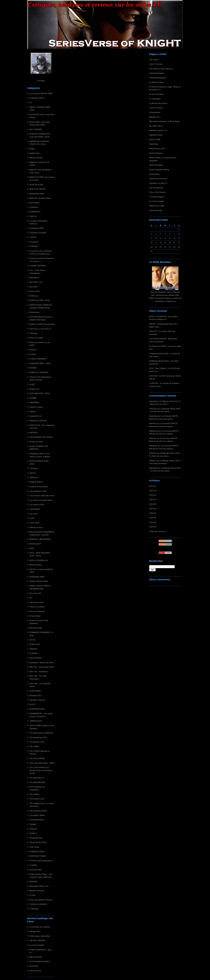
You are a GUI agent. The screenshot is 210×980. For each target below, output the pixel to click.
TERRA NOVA (36, 721)
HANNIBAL (34, 402)
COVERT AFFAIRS (38, 266)
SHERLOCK (35, 644)
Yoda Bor (153, 409)
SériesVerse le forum (158, 179)
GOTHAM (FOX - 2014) (40, 393)
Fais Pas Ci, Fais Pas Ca (40, 329)
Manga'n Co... (155, 117)
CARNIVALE (35, 212)
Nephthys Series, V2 (158, 130)
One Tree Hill (35, 593)
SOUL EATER (36, 658)
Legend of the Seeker (39, 486)
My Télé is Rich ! (156, 126)
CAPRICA (34, 207)
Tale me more (35, 971)
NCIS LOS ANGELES (39, 560)
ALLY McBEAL (36, 129)
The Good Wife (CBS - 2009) (42, 763)
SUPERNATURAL (37, 709)
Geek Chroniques (157, 73)
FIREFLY (33, 350)
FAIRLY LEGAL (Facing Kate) (42, 324)
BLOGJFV (34, 966)
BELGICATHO (36, 957)
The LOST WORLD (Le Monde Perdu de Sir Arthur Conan (41, 770)
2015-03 (153, 486)
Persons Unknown (37, 611)
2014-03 (153, 527)
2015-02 (153, 490)
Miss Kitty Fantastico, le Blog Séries (164, 121)
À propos (41, 81)
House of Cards (36, 442)
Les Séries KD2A (37, 505)
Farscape (34, 333)
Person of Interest (37, 607)
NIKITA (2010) (36, 565)
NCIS (32, 548)
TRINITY (33, 833)
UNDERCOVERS (37, 852)
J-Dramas (34, 468)
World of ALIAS (156, 210)
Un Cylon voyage (156, 201)
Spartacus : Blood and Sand (42, 662)
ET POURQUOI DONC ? (40, 961)
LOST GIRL (35, 523)
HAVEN (33, 412)
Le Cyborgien (155, 99)
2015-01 (153, 495)
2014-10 (153, 499)
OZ (31, 598)
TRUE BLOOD (36, 838)
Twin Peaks (34, 847)
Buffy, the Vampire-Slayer (40, 198)
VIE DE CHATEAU (37, 940)
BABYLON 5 (35, 153)
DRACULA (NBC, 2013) (40, 300)
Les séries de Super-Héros (41, 500)
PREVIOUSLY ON (157, 148)
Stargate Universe (37, 700)
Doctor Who (35, 291)
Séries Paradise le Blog (159, 169)
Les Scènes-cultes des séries (42, 495)
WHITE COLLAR (37, 891)
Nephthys (153, 416)
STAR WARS (35, 691)
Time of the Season (157, 192)
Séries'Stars (154, 174)
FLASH (33, 354)
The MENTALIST (37, 778)
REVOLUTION (36, 628)
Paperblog (154, 144)
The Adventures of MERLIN (41, 733)
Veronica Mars (36, 870)
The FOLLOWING (37, 758)
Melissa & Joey (36, 527)
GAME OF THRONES (39, 372)
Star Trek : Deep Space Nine (42, 667)
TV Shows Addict (156, 197)
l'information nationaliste (40, 936)
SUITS (32, 704)
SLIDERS (34, 653)
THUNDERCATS (37, 820)
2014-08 (153, 509)
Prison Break (35, 616)
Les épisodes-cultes (38, 491)
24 (31, 102)
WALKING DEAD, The (39, 886)
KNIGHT (153, 423)
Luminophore (155, 112)
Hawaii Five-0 (35, 416)
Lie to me (33, 514)
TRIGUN (33, 829)
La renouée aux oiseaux (40, 927)
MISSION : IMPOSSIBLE (40, 539)
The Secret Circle (37, 799)
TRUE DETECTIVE (38, 842)
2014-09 (153, 504)
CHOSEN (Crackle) (38, 233)
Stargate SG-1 (36, 695)
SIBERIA (33, 649)
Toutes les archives (157, 531)
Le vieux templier (37, 945)
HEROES (34, 433)
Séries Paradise (156, 165)
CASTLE (33, 216)
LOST (32, 518)
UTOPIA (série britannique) (41, 861)
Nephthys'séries (156, 135)
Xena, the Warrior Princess (41, 900)
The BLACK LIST (37, 742)
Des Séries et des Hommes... (162, 69)
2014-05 (153, 518)
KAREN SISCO (36, 482)
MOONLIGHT (35, 544)
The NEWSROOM (37, 782)
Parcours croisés (37, 602)
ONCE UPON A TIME (39, 581)
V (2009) (33, 865)
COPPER (34, 246)
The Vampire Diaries (38, 811)
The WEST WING (37, 815)
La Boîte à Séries (157, 82)
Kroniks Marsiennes (158, 78)
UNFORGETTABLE (38, 856)
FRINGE (33, 368)
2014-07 (153, 513)
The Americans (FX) (38, 737)
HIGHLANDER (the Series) (41, 437)
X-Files (33, 895)
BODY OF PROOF (38, 189)
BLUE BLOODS (36, 185)
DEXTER (33, 287)
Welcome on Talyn (157, 206)
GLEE (32, 384)
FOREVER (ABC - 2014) (40, 363)
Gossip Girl (34, 389)
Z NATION (34, 909)
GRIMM (33, 398)
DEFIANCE (34, 278)
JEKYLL (33, 473)
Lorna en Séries (156, 108)
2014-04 (153, 522)
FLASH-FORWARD (38, 359)
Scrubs (33, 640)
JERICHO (34, 477)
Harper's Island (36, 407)
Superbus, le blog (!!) (158, 183)
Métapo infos (35, 931)
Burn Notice (35, 203)
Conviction (34, 242)
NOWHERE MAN (37, 577)
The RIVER (34, 794)
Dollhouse (34, 296)
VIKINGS (33, 882)
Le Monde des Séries (158, 103)
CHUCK (33, 237)
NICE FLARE (155, 139)
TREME (33, 824)
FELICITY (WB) (36, 338)
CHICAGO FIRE (37, 228)
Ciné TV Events (156, 64)
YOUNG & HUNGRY (38, 904)
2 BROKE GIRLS (37, 98)
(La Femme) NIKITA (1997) (41, 93)
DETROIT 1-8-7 (36, 282)
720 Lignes (154, 59)
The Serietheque (156, 188)
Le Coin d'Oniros (156, 94)
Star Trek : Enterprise (39, 671)
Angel (32, 149)
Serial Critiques (156, 153)
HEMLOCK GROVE (38, 421)
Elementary (34, 312)
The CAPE (34, 746)
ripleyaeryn (154, 401)
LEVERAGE (35, 509)
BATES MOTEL (36, 158)
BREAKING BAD (37, 194)
